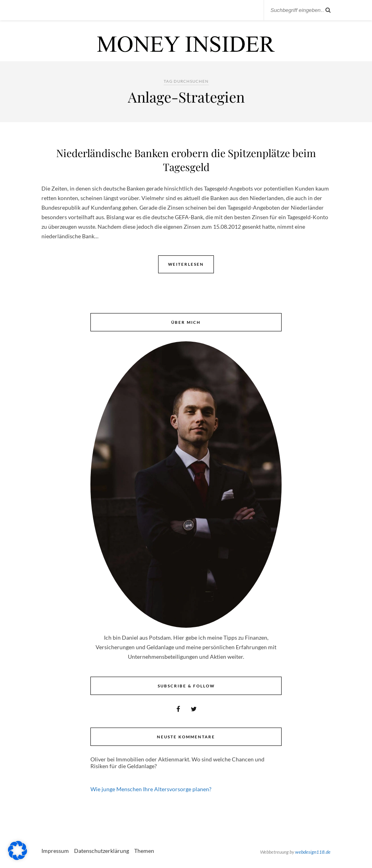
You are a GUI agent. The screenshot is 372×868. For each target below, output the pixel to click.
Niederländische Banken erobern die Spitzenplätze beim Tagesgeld (186, 160)
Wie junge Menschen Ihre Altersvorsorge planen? (151, 789)
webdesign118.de (313, 852)
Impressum (55, 851)
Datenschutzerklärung (102, 851)
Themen (144, 851)
